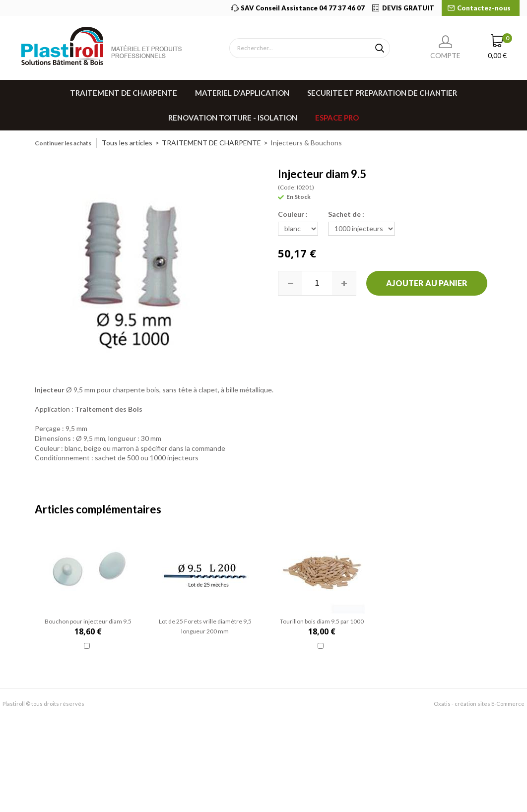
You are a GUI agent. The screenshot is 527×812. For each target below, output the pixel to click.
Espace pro (337, 118)
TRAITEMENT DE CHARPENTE (124, 93)
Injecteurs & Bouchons (306, 143)
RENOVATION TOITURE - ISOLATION (233, 118)
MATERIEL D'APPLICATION (242, 93)
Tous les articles (127, 143)
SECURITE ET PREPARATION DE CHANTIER (382, 93)
